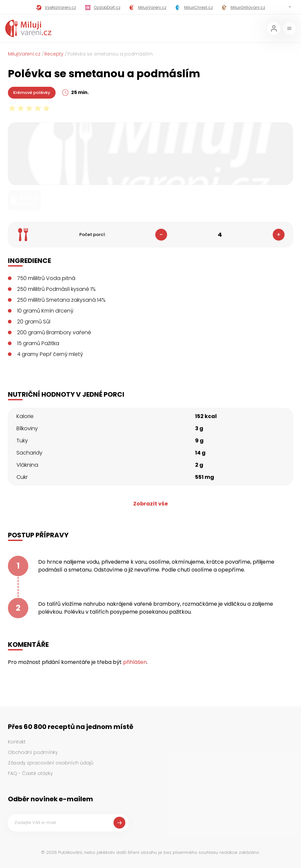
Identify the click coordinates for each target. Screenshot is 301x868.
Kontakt (17, 742)
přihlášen (135, 662)
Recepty (54, 54)
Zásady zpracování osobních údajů (51, 763)
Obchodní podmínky (33, 752)
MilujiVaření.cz (24, 54)
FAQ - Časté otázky (30, 773)
